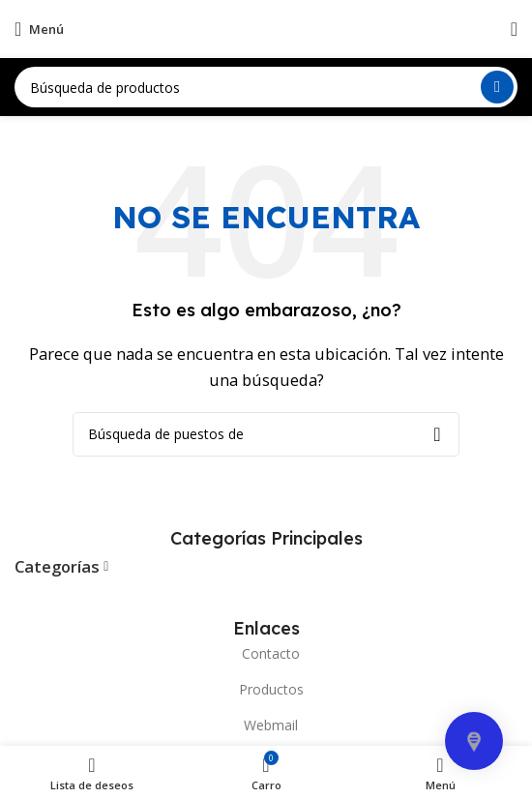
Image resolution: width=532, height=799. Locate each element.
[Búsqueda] (266, 87)
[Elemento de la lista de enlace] (266, 654)
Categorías (57, 567)
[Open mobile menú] (39, 29)
